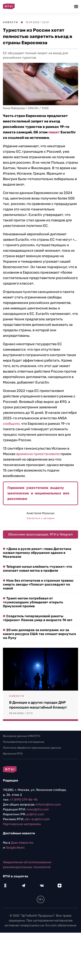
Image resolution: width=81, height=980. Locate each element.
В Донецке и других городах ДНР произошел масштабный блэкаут (38, 705)
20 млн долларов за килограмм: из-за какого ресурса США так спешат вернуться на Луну (39, 634)
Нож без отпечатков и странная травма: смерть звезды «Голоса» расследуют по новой (38, 584)
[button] (77, 6)
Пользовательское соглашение (24, 742)
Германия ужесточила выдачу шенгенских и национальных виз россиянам (38, 493)
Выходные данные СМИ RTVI (22, 736)
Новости (11, 22)
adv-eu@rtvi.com (37, 819)
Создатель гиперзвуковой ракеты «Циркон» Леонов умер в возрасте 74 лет (38, 618)
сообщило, (12, 424)
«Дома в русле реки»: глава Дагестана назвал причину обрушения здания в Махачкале (37, 553)
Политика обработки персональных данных (32, 748)
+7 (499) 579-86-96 (24, 800)
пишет (54, 132)
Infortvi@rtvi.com (48, 804)
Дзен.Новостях (22, 843)
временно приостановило (38, 454)
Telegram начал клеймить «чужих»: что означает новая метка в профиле (37, 569)
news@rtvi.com (38, 809)
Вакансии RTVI (13, 754)
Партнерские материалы (22, 824)
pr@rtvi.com (35, 814)
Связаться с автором (41, 518)
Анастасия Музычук (40, 513)
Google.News (15, 848)
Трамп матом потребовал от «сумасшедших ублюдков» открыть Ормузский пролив (33, 602)
